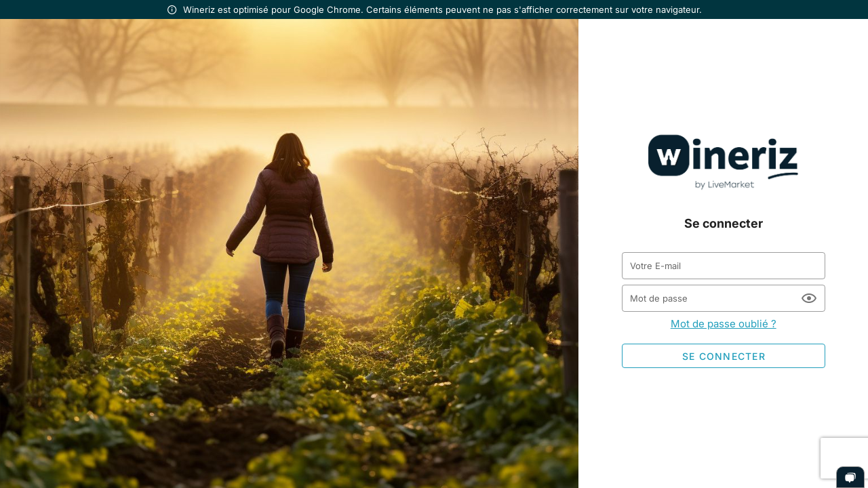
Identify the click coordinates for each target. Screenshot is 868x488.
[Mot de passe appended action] (809, 298)
